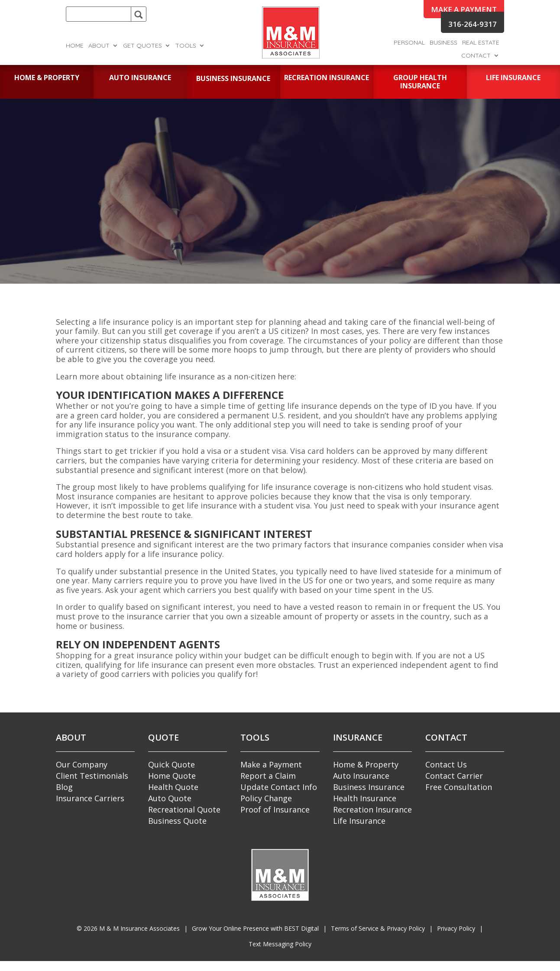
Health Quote (173, 787)
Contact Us (446, 764)
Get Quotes (142, 46)
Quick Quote (172, 764)
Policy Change (266, 798)
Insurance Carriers (90, 798)
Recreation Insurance (372, 809)
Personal (409, 43)
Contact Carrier (454, 776)
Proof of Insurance (275, 809)
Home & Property (366, 764)
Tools (186, 46)
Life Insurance (359, 821)
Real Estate (481, 43)
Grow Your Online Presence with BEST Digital (255, 928)
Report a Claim (268, 776)
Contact (476, 56)
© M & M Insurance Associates (128, 928)
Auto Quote (170, 798)
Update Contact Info (279, 787)
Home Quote (172, 776)
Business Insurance (369, 787)
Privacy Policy (456, 928)
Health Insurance (365, 798)
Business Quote (177, 821)
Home (75, 46)
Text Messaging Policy (280, 944)
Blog (64, 787)
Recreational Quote (184, 809)
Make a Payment (271, 764)
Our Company (82, 764)
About (99, 46)
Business (443, 43)
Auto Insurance (361, 776)
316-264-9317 (473, 24)
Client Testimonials (92, 776)
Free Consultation (459, 787)
